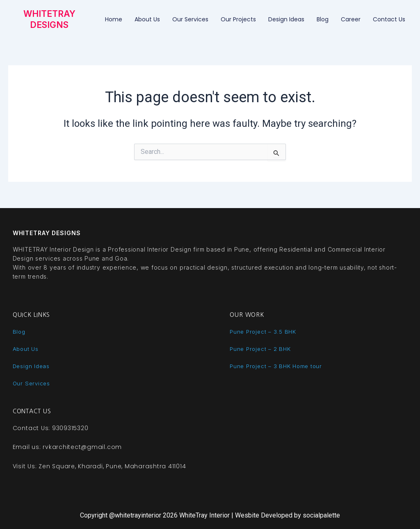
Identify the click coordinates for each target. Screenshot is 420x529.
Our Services (190, 19)
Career (351, 19)
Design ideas (286, 19)
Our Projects (238, 19)
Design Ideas (32, 366)
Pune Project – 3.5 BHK (264, 331)
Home (114, 19)
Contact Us (389, 19)
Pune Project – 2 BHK (261, 349)
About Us (147, 19)
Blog (323, 19)
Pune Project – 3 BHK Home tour (278, 366)
